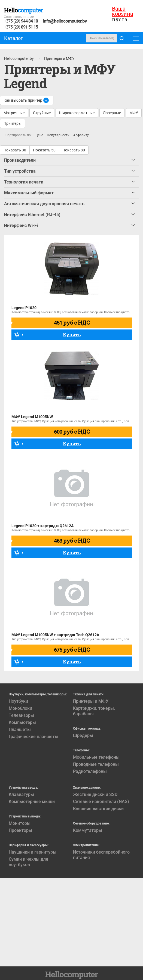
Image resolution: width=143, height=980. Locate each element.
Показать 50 (44, 150)
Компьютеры (22, 722)
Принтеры (13, 123)
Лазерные (112, 113)
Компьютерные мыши (32, 802)
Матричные (14, 113)
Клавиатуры (21, 794)
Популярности (58, 135)
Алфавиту (81, 135)
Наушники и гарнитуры (33, 852)
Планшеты (20, 729)
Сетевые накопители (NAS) (101, 802)
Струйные (42, 113)
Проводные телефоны (96, 764)
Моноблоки (20, 708)
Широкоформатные (77, 113)
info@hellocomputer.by (65, 21)
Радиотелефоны (90, 771)
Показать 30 (15, 150)
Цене (39, 135)
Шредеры (83, 735)
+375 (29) (21, 21)
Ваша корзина (123, 11)
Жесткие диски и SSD (95, 794)
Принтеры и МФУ (91, 701)
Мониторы (20, 823)
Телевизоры (21, 715)
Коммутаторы (88, 830)
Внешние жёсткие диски (98, 809)
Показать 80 (74, 150)
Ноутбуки (18, 701)
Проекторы (20, 830)
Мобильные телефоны (96, 757)
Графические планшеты (34, 737)
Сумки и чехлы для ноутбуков (28, 862)
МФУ (134, 113)
